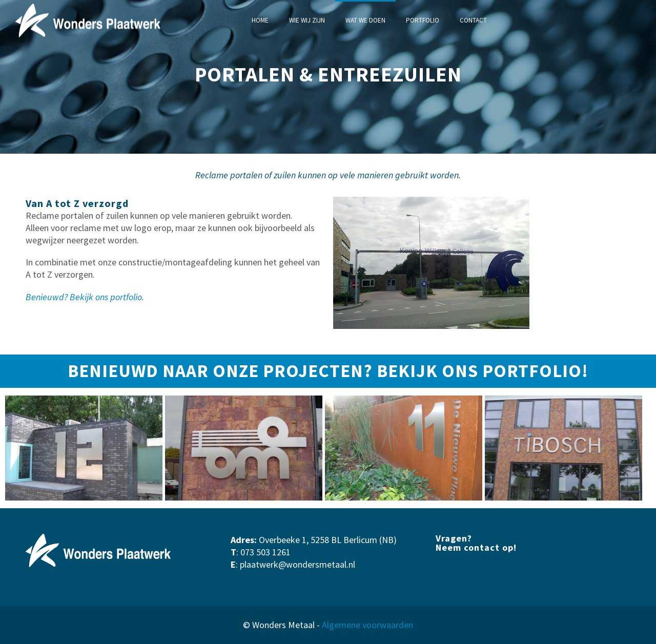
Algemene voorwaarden (367, 625)
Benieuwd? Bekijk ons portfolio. (85, 297)
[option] (84, 448)
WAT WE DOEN (365, 20)
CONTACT (473, 20)
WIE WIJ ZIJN (307, 20)
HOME (260, 20)
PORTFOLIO (423, 20)
